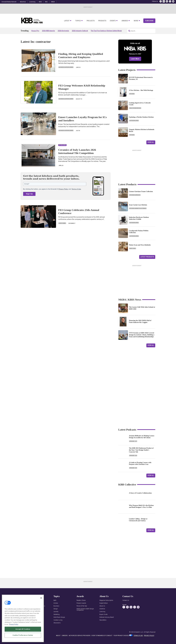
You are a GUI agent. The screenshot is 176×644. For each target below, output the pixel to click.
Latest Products (147, 257)
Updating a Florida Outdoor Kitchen (141, 117)
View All (151, 142)
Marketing (57, 614)
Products (102, 21)
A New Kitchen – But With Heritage (141, 90)
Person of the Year (82, 606)
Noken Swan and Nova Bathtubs (140, 245)
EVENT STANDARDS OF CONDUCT (102, 636)
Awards (125, 21)
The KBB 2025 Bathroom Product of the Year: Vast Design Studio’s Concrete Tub (141, 450)
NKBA (53, 2)
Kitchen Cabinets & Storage (138, 208)
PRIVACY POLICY (149, 636)
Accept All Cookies (23, 629)
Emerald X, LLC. (139, 632)
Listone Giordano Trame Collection (141, 192)
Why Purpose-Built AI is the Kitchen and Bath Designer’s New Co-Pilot (141, 506)
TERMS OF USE (138, 636)
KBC (46, 2)
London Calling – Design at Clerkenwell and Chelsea (138, 520)
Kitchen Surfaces (135, 195)
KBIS (40, 2)
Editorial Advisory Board (107, 617)
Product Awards (81, 603)
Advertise (23, 2)
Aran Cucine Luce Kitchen (138, 205)
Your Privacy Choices (121, 636)
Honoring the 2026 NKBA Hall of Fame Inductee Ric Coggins (140, 321)
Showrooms (57, 623)
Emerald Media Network (9, 2)
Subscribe (149, 21)
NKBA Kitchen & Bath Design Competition (85, 610)
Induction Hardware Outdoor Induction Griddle (139, 218)
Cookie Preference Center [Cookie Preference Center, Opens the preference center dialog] (23, 635)
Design (56, 609)
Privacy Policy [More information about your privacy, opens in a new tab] (14, 624)
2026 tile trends (63, 31)
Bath (55, 600)
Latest (67, 21)
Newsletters (103, 620)
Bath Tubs (133, 248)
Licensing (32, 2)
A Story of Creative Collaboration (140, 493)
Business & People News (66, 67)
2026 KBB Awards (48, 31)
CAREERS (65, 636)
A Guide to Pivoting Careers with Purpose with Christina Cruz (140, 463)
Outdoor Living (134, 121)
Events (113, 21)
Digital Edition (104, 603)
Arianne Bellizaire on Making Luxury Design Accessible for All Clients (142, 437)
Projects (91, 21)
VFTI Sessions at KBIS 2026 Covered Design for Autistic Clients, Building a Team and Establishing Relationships (142, 335)
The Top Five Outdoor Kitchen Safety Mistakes (107, 31)
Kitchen (132, 94)
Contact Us (126, 600)
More (136, 21)
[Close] (41, 598)
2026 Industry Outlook (80, 31)
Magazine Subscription (106, 600)
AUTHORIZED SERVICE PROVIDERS (80, 636)
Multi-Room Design (135, 108)
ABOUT (58, 636)
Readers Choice (81, 600)
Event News (62, 223)
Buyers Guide (103, 614)
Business (56, 606)
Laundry (56, 612)
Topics (78, 21)
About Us (102, 606)
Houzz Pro (35, 31)
